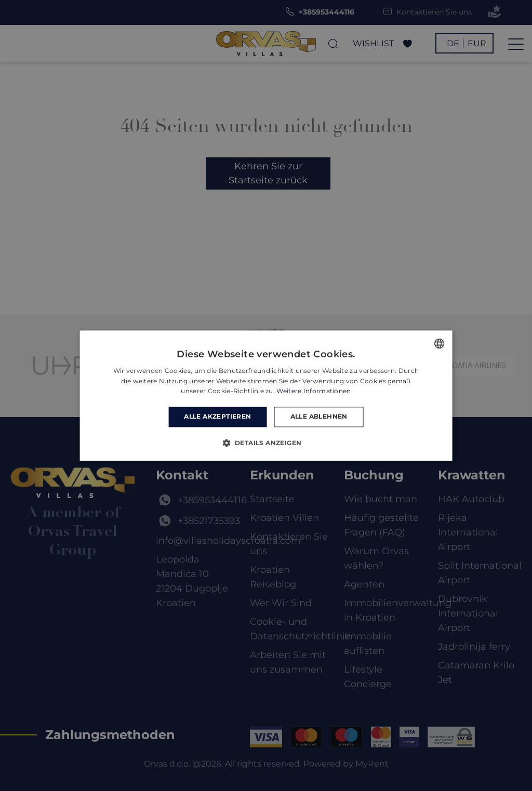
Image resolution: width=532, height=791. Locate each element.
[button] (266, 443)
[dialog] (266, 396)
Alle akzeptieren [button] (217, 417)
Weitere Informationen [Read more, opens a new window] (314, 391)
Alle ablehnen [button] (319, 417)
